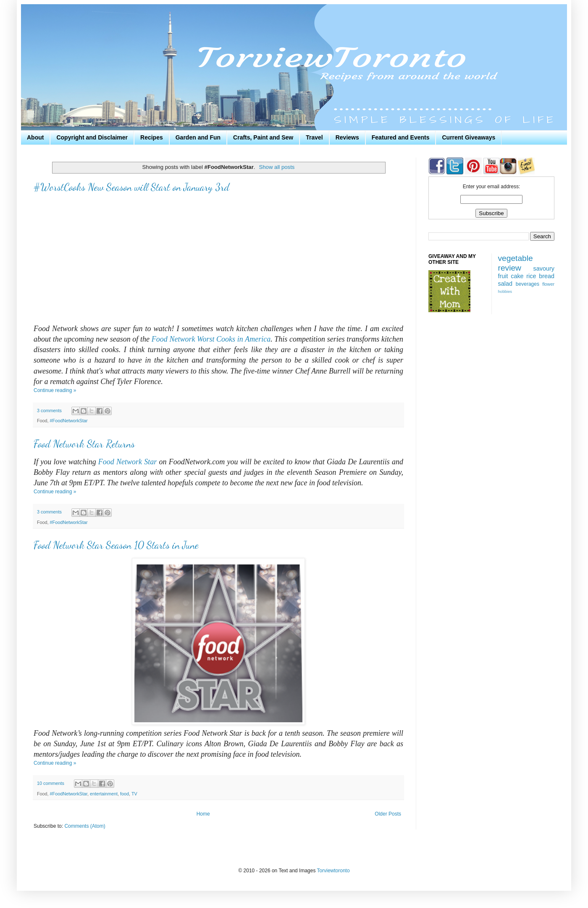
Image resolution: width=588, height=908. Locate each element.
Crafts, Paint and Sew (263, 137)
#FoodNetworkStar (69, 421)
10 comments (51, 783)
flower (548, 284)
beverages (528, 284)
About (35, 137)
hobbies (505, 291)
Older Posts (388, 814)
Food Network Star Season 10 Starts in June (116, 545)
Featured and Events (401, 137)
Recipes (152, 137)
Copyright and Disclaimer (92, 137)
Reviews (347, 137)
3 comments (49, 411)
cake (517, 276)
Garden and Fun (198, 137)
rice (531, 276)
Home (203, 814)
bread (547, 276)
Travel (314, 137)
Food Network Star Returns (84, 444)
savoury (544, 268)
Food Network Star (127, 462)
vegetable (516, 258)
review (510, 268)
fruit (503, 276)
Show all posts (277, 167)
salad (505, 284)
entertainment (104, 794)
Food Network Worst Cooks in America (211, 339)
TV (134, 794)
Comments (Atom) (85, 826)
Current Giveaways (469, 137)
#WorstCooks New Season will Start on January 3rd (131, 187)
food (125, 794)
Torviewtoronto (333, 871)
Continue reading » (55, 390)
